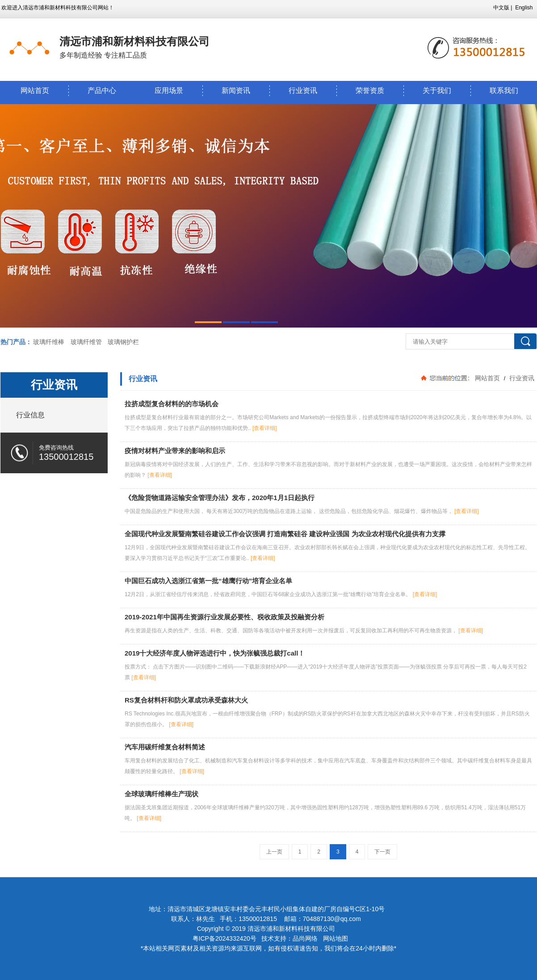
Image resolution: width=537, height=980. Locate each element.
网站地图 (336, 938)
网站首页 (35, 90)
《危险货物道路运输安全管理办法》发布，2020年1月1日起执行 (220, 498)
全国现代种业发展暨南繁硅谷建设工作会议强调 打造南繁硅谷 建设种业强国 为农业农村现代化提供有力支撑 (285, 534)
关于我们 (437, 90)
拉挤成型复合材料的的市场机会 (172, 404)
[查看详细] (265, 428)
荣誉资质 (370, 90)
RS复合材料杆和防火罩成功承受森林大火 (186, 700)
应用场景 (169, 90)
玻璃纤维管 (86, 342)
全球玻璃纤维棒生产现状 (162, 794)
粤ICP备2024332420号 (225, 938)
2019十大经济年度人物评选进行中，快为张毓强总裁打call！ (215, 653)
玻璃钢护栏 (123, 342)
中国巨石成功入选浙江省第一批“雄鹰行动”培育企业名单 (208, 581)
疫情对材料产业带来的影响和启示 (175, 451)
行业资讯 (303, 90)
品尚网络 (305, 938)
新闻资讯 (236, 90)
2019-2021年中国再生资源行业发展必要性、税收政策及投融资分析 (224, 617)
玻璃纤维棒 (49, 342)
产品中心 (102, 90)
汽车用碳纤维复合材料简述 (165, 747)
